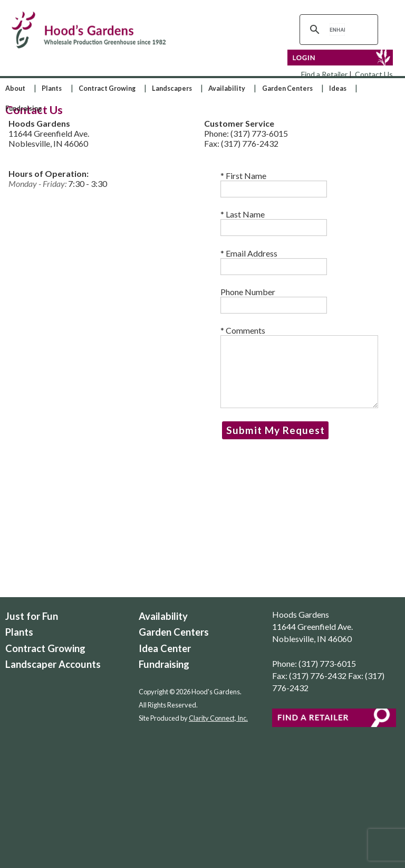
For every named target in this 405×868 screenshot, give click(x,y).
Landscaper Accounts (53, 664)
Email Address (274, 262)
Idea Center (165, 648)
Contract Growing (107, 88)
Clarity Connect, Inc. (218, 718)
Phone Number (274, 300)
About (15, 88)
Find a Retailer (324, 74)
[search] (337, 30)
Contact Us (374, 74)
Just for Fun (32, 616)
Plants (52, 88)
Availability (227, 88)
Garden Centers (287, 88)
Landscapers (172, 88)
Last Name (274, 223)
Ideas (338, 88)
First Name (274, 184)
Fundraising (23, 108)
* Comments (299, 367)
